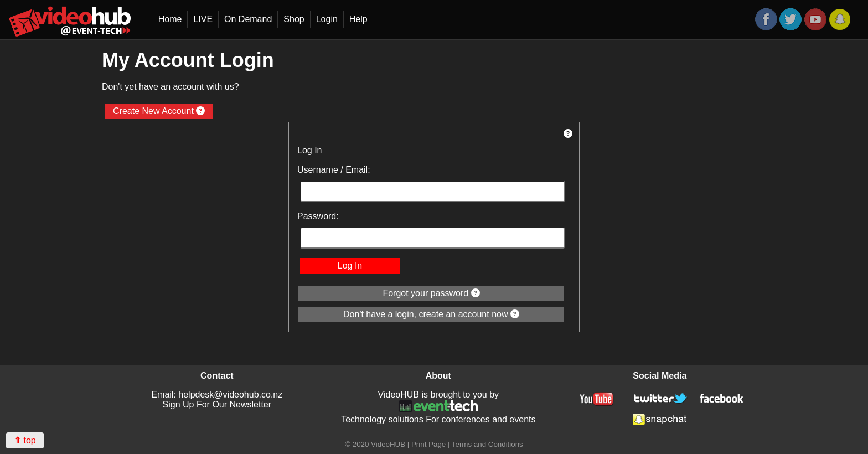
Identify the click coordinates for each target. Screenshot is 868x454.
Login (327, 19)
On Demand (248, 19)
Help (358, 19)
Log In (350, 265)
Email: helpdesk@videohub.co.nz (217, 394)
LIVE (203, 19)
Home (170, 19)
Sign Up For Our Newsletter (217, 404)
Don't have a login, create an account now (431, 314)
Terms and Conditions (487, 444)
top (25, 440)
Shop (294, 19)
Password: (318, 216)
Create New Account (159, 111)
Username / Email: (334, 170)
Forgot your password (431, 293)
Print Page (428, 444)
